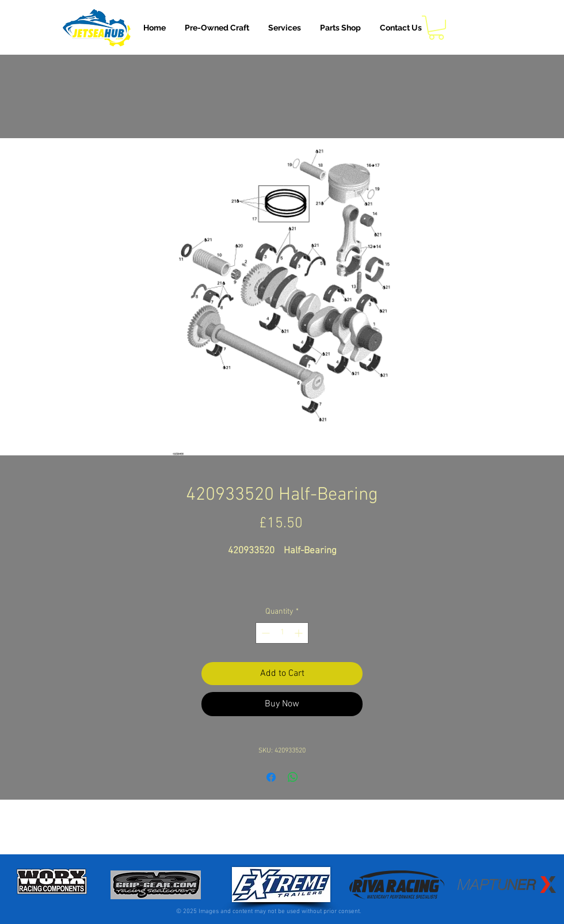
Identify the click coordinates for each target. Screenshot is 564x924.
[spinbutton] (282, 633)
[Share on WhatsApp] (293, 777)
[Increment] (300, 633)
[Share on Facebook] (271, 777)
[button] (285, 28)
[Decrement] (264, 633)
